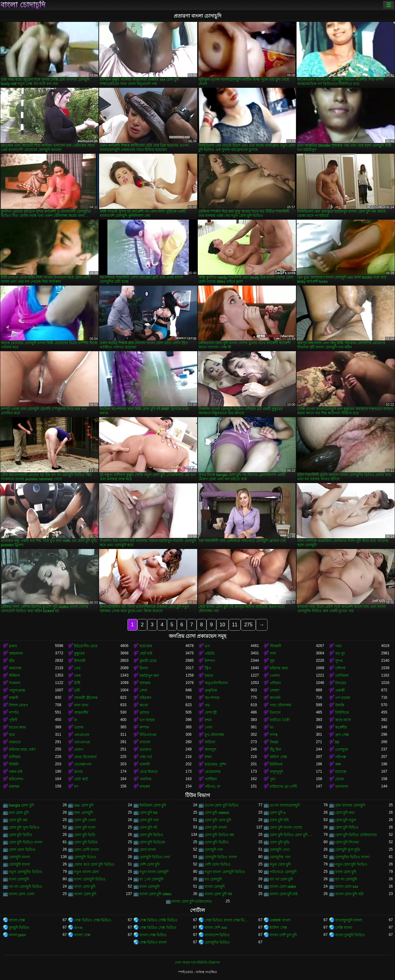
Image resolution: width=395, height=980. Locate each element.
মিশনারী (80, 661)
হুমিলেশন (16, 779)
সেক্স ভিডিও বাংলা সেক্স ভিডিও (228, 920)
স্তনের (78, 772)
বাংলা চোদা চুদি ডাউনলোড (192, 901)
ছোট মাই (146, 653)
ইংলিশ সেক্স (278, 928)
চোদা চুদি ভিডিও (152, 835)
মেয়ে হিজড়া (149, 772)
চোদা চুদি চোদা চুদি (218, 820)
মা (76, 720)
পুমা (272, 779)
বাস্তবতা (15, 742)
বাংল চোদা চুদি (85, 887)
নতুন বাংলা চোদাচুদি (154, 872)
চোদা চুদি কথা (345, 813)
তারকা (79, 727)
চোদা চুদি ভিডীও (217, 842)
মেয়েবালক (212, 772)
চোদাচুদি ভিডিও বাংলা (221, 857)
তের (77, 668)
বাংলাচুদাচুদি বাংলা (349, 920)
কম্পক (144, 727)
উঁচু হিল (275, 750)
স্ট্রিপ (208, 668)
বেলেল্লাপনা (83, 764)
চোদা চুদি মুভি (280, 842)
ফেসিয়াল (342, 676)
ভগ (207, 646)
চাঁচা (12, 661)
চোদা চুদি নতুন (346, 820)
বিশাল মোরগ (19, 705)
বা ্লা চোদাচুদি (151, 879)
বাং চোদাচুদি (213, 879)
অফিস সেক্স (278, 757)
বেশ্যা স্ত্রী (211, 713)
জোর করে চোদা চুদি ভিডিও (94, 864)
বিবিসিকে (342, 713)
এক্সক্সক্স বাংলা (280, 920)
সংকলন (15, 683)
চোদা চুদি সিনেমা (347, 842)
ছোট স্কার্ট (81, 779)
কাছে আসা (343, 720)
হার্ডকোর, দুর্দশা (215, 764)
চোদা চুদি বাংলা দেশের (286, 828)
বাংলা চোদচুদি (215, 887)
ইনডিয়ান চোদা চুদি (153, 805)
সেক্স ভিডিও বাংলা (153, 942)
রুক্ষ (338, 764)
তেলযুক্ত (342, 750)
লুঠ (272, 661)
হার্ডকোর (146, 646)
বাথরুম (145, 787)
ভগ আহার (147, 720)
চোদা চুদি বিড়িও (347, 828)
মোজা (340, 779)
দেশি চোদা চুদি (150, 864)
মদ (76, 787)
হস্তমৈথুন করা (149, 676)
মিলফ (144, 668)
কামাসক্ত (15, 668)
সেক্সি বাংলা (344, 928)
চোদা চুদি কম (18, 820)
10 (222, 625)
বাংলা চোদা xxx (347, 887)
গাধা (338, 646)
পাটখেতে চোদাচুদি (283, 872)
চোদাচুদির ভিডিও (217, 942)
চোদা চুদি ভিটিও (21, 835)
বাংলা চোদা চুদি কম (218, 894)
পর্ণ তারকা (343, 698)
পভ (207, 705)
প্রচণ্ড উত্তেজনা (85, 757)
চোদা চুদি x (278, 813)
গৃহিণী (13, 720)
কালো (144, 705)
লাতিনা (210, 742)
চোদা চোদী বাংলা (86, 850)
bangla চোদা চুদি (21, 805)
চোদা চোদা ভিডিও (22, 850)
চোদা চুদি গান (149, 820)
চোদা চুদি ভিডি (85, 835)
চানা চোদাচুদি (83, 813)
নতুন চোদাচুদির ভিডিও (26, 872)
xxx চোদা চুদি (84, 805)
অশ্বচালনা (16, 653)
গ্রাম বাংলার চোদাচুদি (350, 805)
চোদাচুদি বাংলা (19, 857)
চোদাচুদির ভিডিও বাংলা (352, 857)
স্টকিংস (14, 676)
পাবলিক (145, 779)
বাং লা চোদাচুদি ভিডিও (26, 887)
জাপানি (275, 698)
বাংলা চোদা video (283, 887)
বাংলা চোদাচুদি (23, 5)
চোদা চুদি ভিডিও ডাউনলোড (356, 835)
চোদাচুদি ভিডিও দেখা (155, 857)
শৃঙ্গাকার (145, 683)
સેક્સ (78, 928)
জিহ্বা (274, 742)
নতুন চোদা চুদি (280, 864)
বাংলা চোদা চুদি (85, 894)
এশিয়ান (275, 683)
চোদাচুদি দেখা (279, 850)
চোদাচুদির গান (280, 857)
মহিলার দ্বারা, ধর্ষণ (22, 750)
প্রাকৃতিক (211, 690)
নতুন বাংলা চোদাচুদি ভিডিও (225, 872)
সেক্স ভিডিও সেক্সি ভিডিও (158, 920)
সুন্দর (339, 661)
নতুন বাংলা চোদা (86, 872)
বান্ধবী (14, 698)
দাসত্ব (274, 735)
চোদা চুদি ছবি (279, 820)
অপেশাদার (212, 698)
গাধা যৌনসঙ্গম (280, 705)
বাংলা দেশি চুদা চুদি (283, 935)
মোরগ (79, 750)
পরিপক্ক (341, 757)
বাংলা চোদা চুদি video (156, 894)
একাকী (340, 690)
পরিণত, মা (212, 787)
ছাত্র (12, 735)
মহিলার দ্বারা (279, 668)
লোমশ (274, 690)
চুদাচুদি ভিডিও (19, 928)
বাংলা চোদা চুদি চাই (284, 894)
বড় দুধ (340, 653)
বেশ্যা (143, 690)
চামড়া (209, 676)
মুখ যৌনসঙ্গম (214, 735)
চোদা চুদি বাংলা (216, 828)
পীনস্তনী (275, 646)
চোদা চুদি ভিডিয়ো (152, 842)
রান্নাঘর (14, 787)
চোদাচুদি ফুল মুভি (348, 850)
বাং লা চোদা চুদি (281, 879)
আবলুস (210, 750)
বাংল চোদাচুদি (150, 887)
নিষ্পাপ (210, 661)
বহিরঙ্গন (145, 698)
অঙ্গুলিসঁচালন (216, 683)
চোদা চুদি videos (217, 813)
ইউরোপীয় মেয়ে (86, 646)
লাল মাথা (81, 705)
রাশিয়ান (15, 757)
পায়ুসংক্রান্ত (17, 690)
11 (235, 625)
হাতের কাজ (17, 727)
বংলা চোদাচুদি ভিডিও (90, 879)
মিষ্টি (77, 683)
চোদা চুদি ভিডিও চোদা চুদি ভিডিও (293, 835)
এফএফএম (82, 742)
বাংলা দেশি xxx (216, 928)
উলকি (340, 705)
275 (248, 625)
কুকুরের (79, 653)
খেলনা (275, 676)
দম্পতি (14, 713)
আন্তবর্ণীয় (81, 713)
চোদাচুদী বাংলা (19, 864)
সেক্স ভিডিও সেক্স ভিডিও (93, 920)
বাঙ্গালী (145, 764)
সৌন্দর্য (340, 668)
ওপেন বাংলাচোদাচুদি (285, 805)
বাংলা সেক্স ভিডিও (153, 935)
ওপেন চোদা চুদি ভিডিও (222, 805)
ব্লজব (13, 646)
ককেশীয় (341, 727)
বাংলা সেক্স (17, 920)
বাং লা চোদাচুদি (346, 879)
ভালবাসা (342, 787)
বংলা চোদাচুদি (19, 879)
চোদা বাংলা (148, 850)
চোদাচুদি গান (214, 850)
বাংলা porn (17, 935)
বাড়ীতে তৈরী (279, 720)
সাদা (273, 653)
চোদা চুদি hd (148, 813)
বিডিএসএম (148, 735)
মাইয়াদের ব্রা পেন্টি (283, 787)
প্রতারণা (145, 750)
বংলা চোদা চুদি (346, 872)
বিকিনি (14, 764)
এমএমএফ (82, 735)
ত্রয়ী (77, 690)
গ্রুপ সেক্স (342, 735)
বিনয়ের (341, 683)
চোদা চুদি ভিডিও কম (219, 835)
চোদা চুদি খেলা (85, 820)
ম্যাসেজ (341, 772)
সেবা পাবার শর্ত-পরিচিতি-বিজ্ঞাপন (197, 962)
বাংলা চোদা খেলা (22, 894)
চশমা (208, 720)
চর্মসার (144, 713)
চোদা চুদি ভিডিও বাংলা (26, 842)
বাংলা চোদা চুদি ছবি (349, 894)
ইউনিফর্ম (276, 764)
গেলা (208, 727)
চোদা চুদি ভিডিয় (86, 842)
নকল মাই (16, 772)
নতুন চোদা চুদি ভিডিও (351, 864)
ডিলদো (275, 713)
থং (272, 727)
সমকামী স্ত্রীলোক (86, 698)
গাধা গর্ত (146, 757)
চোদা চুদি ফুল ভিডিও (24, 828)
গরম (77, 676)
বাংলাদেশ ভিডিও (217, 935)
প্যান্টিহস (211, 779)
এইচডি (210, 653)
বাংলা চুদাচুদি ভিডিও (350, 935)
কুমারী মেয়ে (148, 661)
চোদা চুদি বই (148, 828)
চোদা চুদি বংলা (85, 828)
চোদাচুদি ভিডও (85, 857)
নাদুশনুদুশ (276, 772)
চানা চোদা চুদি (19, 813)
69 (337, 742)
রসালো (145, 742)
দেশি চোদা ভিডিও (218, 864)
